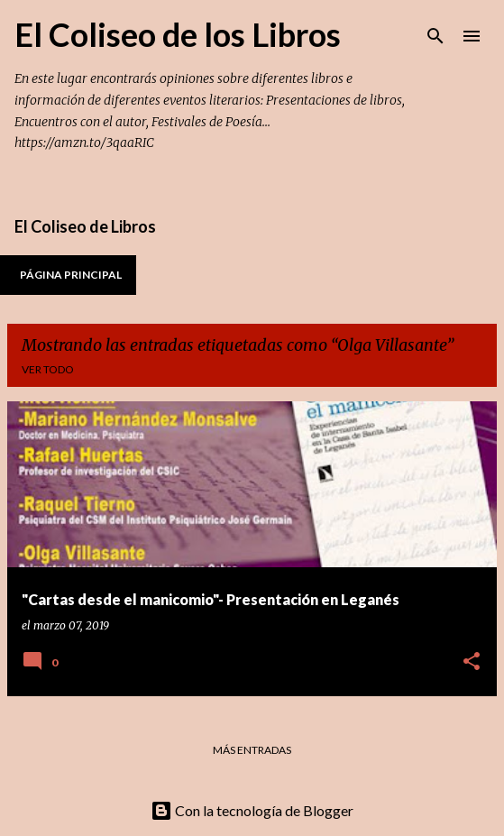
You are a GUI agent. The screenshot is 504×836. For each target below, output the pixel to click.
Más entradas (252, 750)
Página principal (71, 275)
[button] (472, 662)
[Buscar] (435, 36)
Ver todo (48, 369)
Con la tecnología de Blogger (252, 810)
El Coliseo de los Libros (178, 34)
